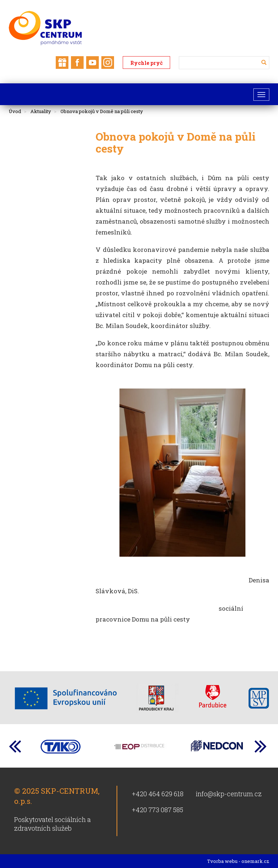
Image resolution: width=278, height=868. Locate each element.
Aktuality (41, 111)
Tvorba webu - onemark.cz (238, 861)
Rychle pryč (146, 63)
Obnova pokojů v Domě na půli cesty (102, 111)
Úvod (15, 111)
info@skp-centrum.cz (229, 794)
